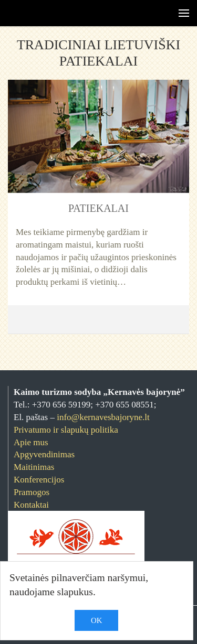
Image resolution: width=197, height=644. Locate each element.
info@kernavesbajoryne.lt (103, 417)
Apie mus (31, 442)
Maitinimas (34, 467)
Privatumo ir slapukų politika (66, 430)
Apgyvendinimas (44, 454)
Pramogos (32, 492)
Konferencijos (39, 480)
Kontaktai (31, 505)
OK (96, 620)
